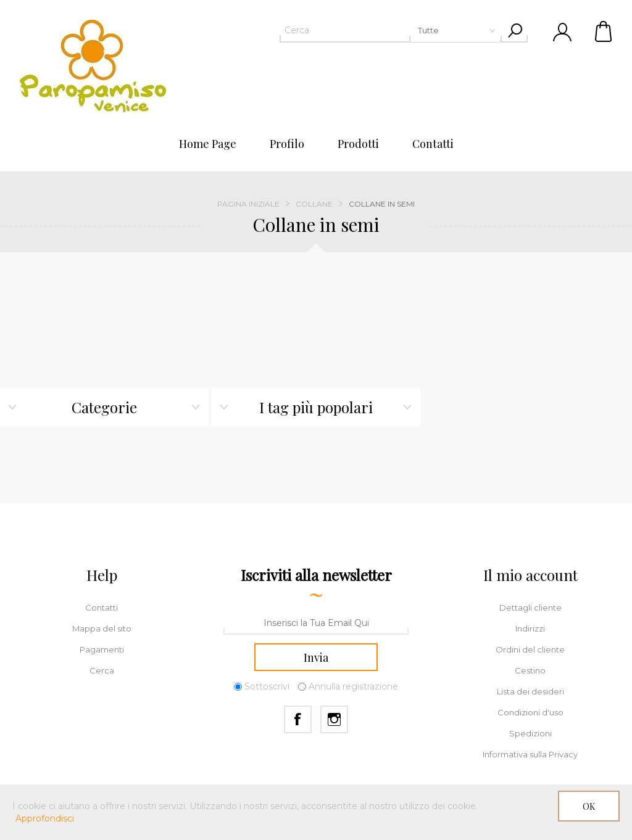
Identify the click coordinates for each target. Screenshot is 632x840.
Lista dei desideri (530, 691)
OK (589, 806)
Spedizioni (530, 733)
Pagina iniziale (248, 204)
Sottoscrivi (267, 686)
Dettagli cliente (530, 607)
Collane (314, 204)
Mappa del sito (102, 628)
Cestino (604, 31)
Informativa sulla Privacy (530, 754)
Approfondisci (45, 818)
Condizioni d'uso (530, 712)
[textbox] (391, 30)
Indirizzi (530, 628)
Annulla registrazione (353, 686)
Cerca (102, 670)
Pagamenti (102, 649)
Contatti (102, 607)
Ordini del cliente (530, 649)
